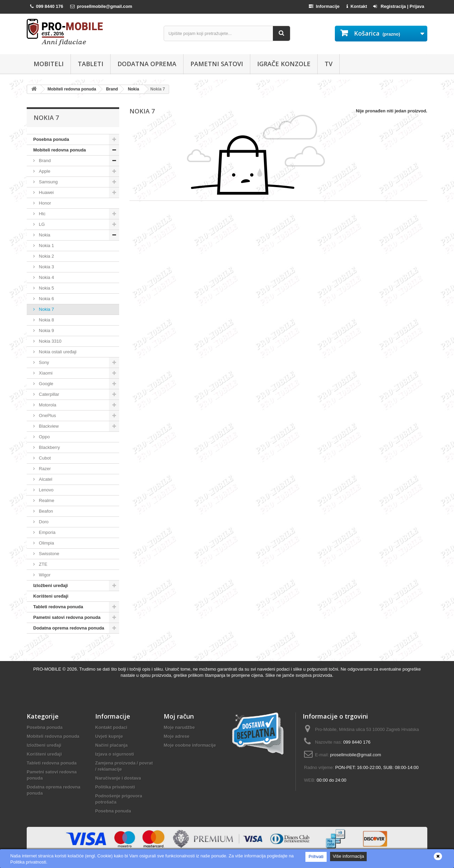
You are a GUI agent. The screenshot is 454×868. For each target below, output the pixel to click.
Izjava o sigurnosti (115, 754)
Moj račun (179, 716)
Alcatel (45, 479)
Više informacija (349, 856)
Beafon (45, 511)
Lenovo (46, 490)
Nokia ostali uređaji (57, 352)
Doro (43, 522)
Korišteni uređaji (51, 596)
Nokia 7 (46, 309)
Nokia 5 (46, 288)
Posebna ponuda (51, 139)
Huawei (46, 192)
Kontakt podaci (111, 727)
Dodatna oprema (147, 64)
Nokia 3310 (49, 341)
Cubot (44, 458)
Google (46, 384)
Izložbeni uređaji (51, 585)
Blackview (48, 426)
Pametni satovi (217, 64)
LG (41, 224)
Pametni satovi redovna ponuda (67, 617)
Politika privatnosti (115, 787)
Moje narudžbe (179, 727)
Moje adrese (176, 736)
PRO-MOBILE (48, 669)
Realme (46, 500)
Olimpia (46, 543)
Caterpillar (48, 394)
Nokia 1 (46, 246)
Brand (44, 161)
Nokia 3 (46, 267)
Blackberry (49, 447)
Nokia (44, 235)
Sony (43, 362)
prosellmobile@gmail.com (356, 755)
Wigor (44, 575)
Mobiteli (49, 64)
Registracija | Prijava (399, 6)
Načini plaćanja (111, 745)
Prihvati (316, 857)
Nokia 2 (46, 256)
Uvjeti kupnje (109, 736)
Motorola (47, 405)
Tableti (91, 64)
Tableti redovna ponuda (58, 607)
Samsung (48, 182)
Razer (44, 469)
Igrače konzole (284, 64)
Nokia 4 (46, 277)
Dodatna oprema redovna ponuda (69, 628)
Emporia (47, 532)
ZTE (42, 564)
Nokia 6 (46, 299)
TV (329, 64)
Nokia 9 (46, 331)
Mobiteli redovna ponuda (60, 150)
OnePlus (47, 415)
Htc (42, 214)
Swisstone (48, 554)
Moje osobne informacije (190, 745)
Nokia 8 (46, 320)
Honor (44, 203)
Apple (44, 171)
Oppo (44, 437)
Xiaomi (45, 373)
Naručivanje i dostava (118, 778)
